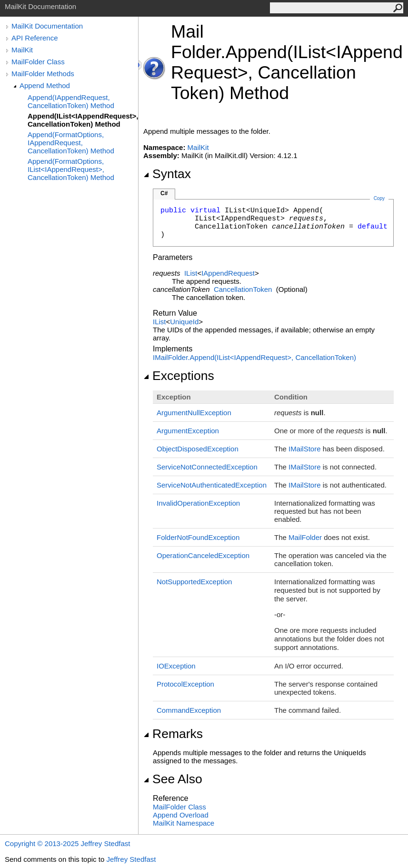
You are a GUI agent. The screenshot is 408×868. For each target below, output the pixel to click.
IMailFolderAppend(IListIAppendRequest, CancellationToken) (254, 357)
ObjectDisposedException (198, 449)
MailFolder (305, 537)
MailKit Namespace (184, 823)
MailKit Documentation (47, 26)
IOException (176, 666)
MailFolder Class (38, 62)
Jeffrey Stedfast (131, 859)
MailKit (22, 50)
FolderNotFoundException (198, 537)
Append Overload (181, 815)
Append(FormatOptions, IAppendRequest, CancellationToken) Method (71, 143)
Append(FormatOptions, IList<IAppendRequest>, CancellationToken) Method (71, 169)
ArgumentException (188, 431)
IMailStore (305, 449)
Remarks (173, 734)
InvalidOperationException (198, 503)
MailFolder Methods (43, 74)
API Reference (35, 38)
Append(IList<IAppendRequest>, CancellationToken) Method (83, 120)
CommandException (189, 710)
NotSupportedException (194, 582)
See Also (173, 779)
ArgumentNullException (194, 413)
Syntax (167, 174)
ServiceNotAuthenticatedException (212, 485)
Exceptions (179, 376)
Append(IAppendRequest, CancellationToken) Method (71, 101)
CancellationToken (243, 289)
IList (191, 273)
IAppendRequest (228, 273)
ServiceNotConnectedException (207, 467)
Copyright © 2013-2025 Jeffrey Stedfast (67, 843)
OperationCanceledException (203, 555)
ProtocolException (185, 684)
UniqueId (184, 322)
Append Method (45, 85)
